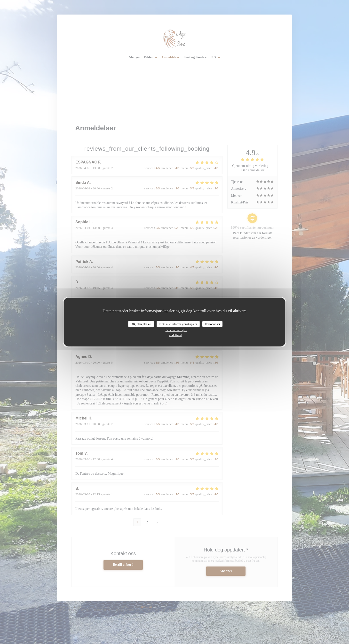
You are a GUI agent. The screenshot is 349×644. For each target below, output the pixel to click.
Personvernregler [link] (176, 330)
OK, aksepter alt (141, 324)
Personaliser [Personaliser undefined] (213, 324)
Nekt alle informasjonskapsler (178, 324)
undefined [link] (175, 335)
